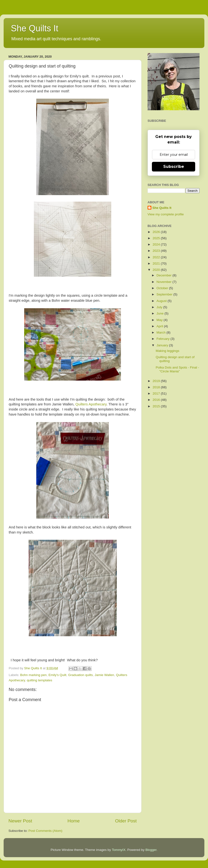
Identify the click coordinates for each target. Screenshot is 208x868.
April (160, 326)
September (165, 294)
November (164, 282)
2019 (157, 381)
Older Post (126, 821)
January (163, 345)
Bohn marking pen (33, 675)
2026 (157, 232)
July (160, 307)
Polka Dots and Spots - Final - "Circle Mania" (177, 369)
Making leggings (168, 351)
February (163, 339)
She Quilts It (35, 28)
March (161, 332)
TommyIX (119, 850)
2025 (157, 238)
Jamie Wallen (104, 675)
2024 (157, 244)
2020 (157, 270)
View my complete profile (166, 214)
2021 (157, 263)
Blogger (151, 850)
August (162, 301)
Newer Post (20, 821)
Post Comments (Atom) (45, 831)
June (160, 313)
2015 (157, 406)
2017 (157, 393)
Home (74, 821)
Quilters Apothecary (91, 404)
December (164, 275)
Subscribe (174, 167)
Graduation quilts (81, 675)
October (163, 288)
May (160, 320)
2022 (157, 257)
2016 (157, 400)
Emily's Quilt (57, 675)
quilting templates (40, 680)
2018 (157, 387)
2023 (157, 251)
